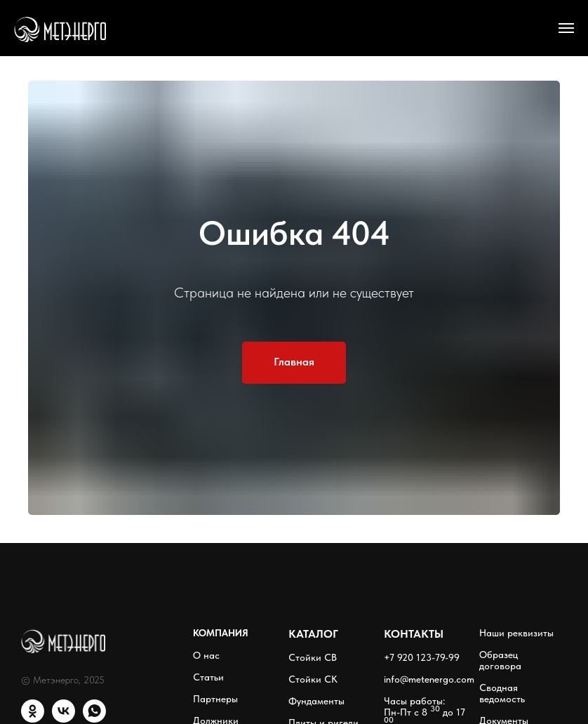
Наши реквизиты (516, 633)
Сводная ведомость (502, 693)
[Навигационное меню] (566, 28)
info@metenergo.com (429, 679)
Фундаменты (316, 701)
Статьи (208, 677)
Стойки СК (313, 679)
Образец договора (500, 660)
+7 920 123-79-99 (422, 657)
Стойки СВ (313, 657)
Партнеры (215, 699)
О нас (206, 655)
